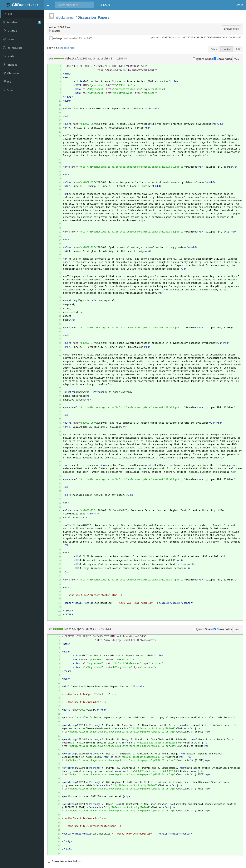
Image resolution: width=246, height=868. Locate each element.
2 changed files (66, 48)
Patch (214, 49)
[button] (48, 5)
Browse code (231, 29)
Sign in (239, 5)
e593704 (167, 38)
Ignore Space (203, 59)
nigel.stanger (65, 17)
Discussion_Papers (93, 17)
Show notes (223, 59)
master (56, 31)
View (237, 59)
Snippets (105, 5)
